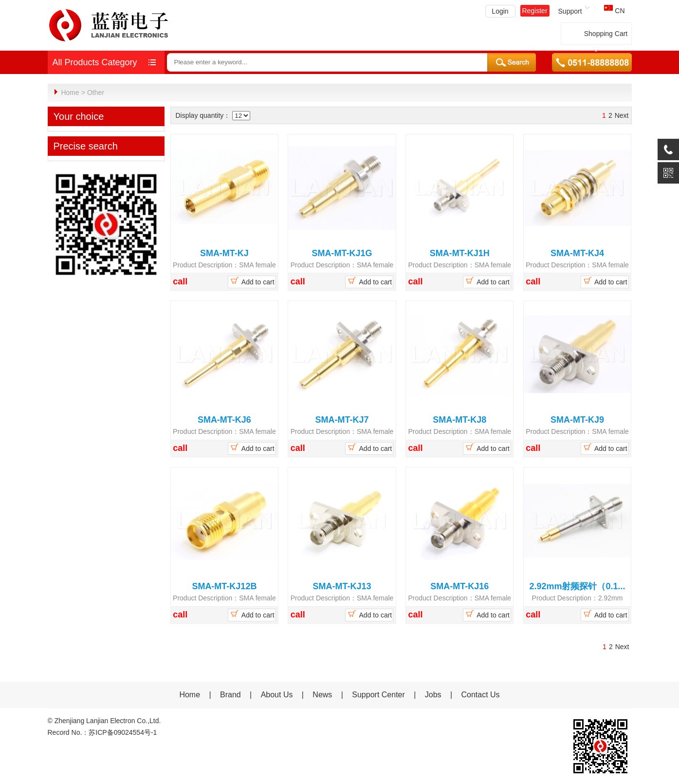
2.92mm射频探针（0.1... (577, 586)
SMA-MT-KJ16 (459, 586)
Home (70, 93)
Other (96, 93)
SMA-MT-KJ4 (577, 253)
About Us (277, 694)
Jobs (433, 694)
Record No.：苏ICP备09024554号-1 (102, 732)
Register (534, 11)
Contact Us (480, 694)
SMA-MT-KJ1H (460, 253)
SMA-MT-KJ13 (342, 586)
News (323, 694)
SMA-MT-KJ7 (342, 419)
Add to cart (252, 280)
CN (614, 11)
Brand (230, 694)
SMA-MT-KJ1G (342, 253)
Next (622, 115)
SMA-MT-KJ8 (459, 419)
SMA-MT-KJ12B (224, 586)
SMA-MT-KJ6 (224, 419)
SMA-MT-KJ (224, 253)
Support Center (378, 694)
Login (500, 11)
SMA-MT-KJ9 (577, 419)
